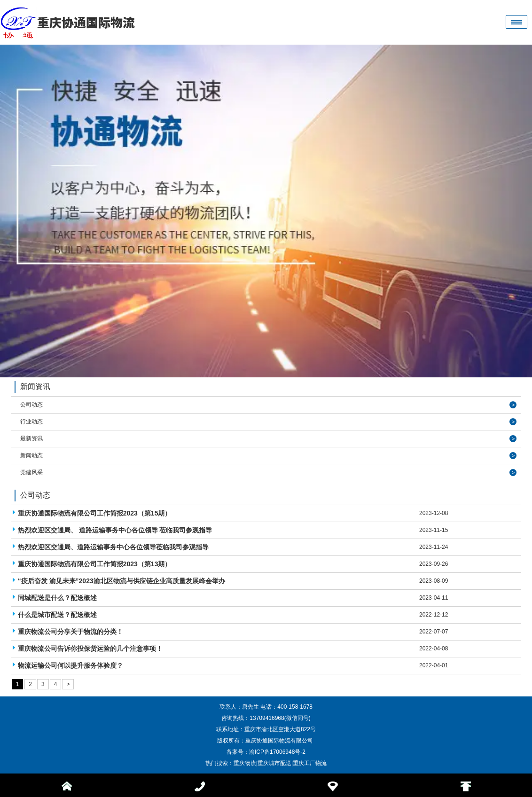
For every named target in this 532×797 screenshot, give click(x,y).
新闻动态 (31, 455)
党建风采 (31, 472)
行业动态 (31, 422)
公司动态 (31, 405)
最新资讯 (31, 438)
